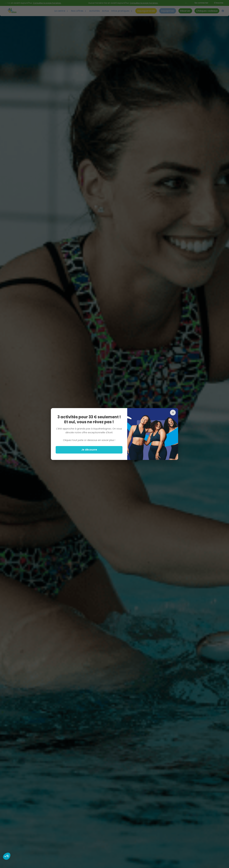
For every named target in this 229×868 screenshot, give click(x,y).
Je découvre (89, 450)
